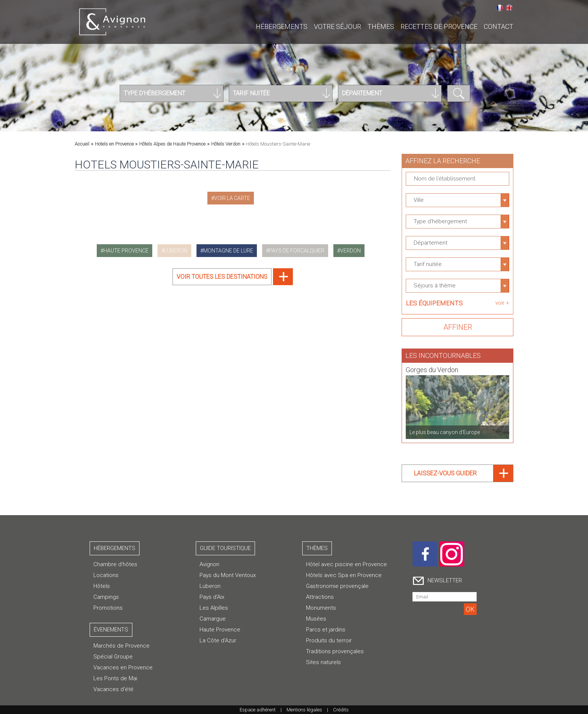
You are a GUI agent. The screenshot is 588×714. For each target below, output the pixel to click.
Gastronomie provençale (337, 586)
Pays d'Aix (212, 597)
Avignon (209, 564)
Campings (106, 597)
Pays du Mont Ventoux (228, 575)
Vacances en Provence (123, 667)
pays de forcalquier (297, 251)
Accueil (82, 144)
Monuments (321, 608)
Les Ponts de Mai (115, 678)
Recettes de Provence (439, 26)
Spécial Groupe (113, 657)
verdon (350, 251)
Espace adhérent (258, 710)
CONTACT (499, 26)
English (509, 8)
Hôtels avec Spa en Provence (344, 575)
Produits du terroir (329, 640)
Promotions (108, 608)
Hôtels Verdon (226, 144)
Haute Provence (220, 630)
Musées (316, 619)
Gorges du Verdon (432, 366)
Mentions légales (304, 710)
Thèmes (381, 26)
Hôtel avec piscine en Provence (346, 564)
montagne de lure (228, 251)
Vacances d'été (113, 689)
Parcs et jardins (326, 630)
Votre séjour (337, 26)
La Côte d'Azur (218, 640)
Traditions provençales (335, 651)
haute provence (126, 251)
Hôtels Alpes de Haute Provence (172, 144)
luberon (176, 251)
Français (499, 8)
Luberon (210, 586)
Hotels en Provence (115, 144)
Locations (106, 575)
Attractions (320, 597)
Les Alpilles (214, 608)
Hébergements (282, 26)
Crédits (341, 710)
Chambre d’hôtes (115, 564)
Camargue (213, 619)
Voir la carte (232, 198)
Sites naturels (323, 662)
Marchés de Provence (121, 646)
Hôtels (102, 586)
